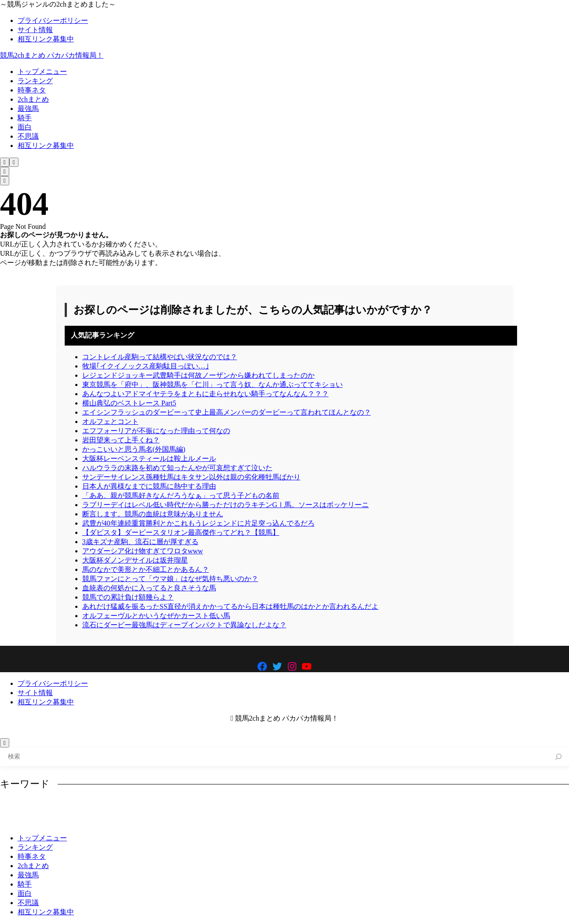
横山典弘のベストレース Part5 (129, 403)
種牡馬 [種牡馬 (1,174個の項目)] (112, 821)
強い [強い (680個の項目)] (516, 807)
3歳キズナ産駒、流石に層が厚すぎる (140, 542)
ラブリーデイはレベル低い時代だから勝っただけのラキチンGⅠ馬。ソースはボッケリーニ (226, 505)
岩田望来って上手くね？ (121, 440)
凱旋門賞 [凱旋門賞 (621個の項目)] (482, 807)
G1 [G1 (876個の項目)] (12, 807)
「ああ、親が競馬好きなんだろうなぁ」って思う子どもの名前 (181, 495)
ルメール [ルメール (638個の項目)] (381, 807)
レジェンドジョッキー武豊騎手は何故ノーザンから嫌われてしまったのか (198, 375)
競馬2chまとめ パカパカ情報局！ (52, 55)
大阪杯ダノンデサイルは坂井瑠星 (135, 560)
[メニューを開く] (14, 162)
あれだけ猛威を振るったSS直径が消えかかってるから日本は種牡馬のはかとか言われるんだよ (231, 606)
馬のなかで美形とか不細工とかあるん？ (146, 569)
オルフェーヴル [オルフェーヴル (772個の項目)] (169, 807)
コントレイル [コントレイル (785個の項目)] (225, 807)
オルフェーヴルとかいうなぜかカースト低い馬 (156, 616)
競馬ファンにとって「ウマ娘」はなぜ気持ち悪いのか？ (170, 579)
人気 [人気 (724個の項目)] (448, 807)
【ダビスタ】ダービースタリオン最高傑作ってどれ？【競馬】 (181, 532)
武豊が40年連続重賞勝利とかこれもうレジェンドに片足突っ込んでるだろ (198, 523)
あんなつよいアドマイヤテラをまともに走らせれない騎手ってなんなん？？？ (206, 394)
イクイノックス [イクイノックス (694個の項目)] (111, 807)
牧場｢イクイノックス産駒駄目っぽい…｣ (146, 366)
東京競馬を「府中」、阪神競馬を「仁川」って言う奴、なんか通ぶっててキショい (213, 385)
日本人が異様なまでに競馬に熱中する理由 (149, 486)
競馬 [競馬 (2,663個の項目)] (143, 821)
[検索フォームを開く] (5, 162)
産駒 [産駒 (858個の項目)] (82, 821)
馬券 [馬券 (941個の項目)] (170, 821)
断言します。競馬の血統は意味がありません (153, 514)
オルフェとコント (110, 422)
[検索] (559, 757)
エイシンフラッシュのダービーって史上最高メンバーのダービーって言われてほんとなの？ (227, 412)
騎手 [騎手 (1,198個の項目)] (198, 821)
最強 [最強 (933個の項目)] (543, 807)
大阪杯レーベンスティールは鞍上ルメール (149, 458)
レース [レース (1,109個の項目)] (418, 807)
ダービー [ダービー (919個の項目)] (271, 807)
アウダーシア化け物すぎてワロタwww (143, 551)
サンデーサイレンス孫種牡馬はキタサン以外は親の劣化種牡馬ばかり (191, 477)
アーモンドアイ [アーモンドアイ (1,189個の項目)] (53, 807)
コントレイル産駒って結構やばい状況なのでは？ (160, 357)
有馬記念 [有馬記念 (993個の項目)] (21, 821)
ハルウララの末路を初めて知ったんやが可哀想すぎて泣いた (177, 468)
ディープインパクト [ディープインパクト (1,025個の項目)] (326, 807)
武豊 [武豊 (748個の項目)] (54, 821)
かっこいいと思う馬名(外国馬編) (134, 449)
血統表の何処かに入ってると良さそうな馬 (149, 588)
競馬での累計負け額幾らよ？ (128, 597)
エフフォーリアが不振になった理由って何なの (156, 431)
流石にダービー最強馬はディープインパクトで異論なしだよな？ (184, 625)
